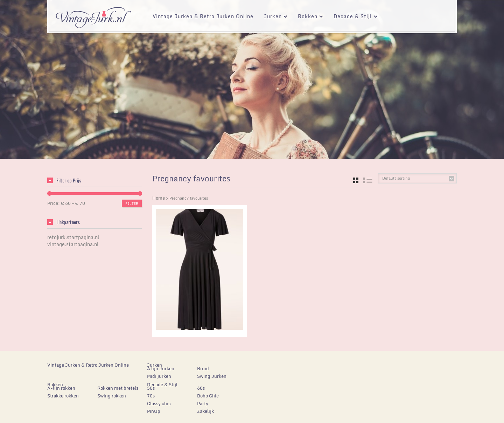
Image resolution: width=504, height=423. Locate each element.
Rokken (308, 17)
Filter (132, 203)
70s (151, 396)
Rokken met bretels (118, 388)
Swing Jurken (212, 376)
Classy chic (159, 403)
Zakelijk (205, 411)
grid (356, 180)
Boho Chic (208, 396)
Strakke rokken (63, 396)
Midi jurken (159, 376)
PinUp (154, 411)
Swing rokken (112, 396)
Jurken (273, 17)
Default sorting (396, 178)
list (368, 180)
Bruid (203, 368)
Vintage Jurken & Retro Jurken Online (203, 16)
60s (201, 388)
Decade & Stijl (353, 17)
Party (203, 403)
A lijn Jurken (161, 368)
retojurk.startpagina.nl (73, 237)
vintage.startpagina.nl (73, 244)
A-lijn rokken (61, 388)
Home (159, 198)
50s (151, 388)
